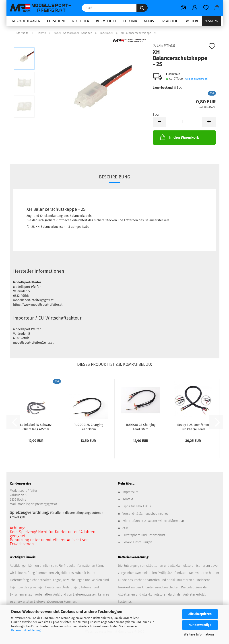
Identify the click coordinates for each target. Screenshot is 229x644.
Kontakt (128, 499)
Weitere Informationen (200, 635)
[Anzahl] (184, 122)
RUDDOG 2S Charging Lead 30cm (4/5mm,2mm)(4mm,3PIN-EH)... (88, 427)
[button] (184, 8)
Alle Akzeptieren (200, 614)
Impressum (130, 492)
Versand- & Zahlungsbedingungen (146, 514)
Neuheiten (81, 21)
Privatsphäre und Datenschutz (144, 535)
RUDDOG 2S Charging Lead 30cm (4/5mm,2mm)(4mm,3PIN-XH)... (141, 427)
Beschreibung (115, 177)
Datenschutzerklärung (26, 630)
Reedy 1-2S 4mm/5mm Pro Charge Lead (193, 427)
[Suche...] (142, 8)
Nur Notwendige (200, 625)
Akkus (149, 21)
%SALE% (212, 21)
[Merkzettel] (206, 8)
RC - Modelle (106, 21)
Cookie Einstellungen (137, 542)
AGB (125, 528)
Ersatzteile (170, 21)
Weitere (192, 21)
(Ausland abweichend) (196, 79)
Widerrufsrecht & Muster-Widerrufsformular (153, 521)
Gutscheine (56, 21)
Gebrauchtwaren (26, 21)
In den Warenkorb (179, 137)
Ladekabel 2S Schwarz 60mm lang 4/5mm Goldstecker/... (36, 427)
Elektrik (130, 21)
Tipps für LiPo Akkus (137, 506)
